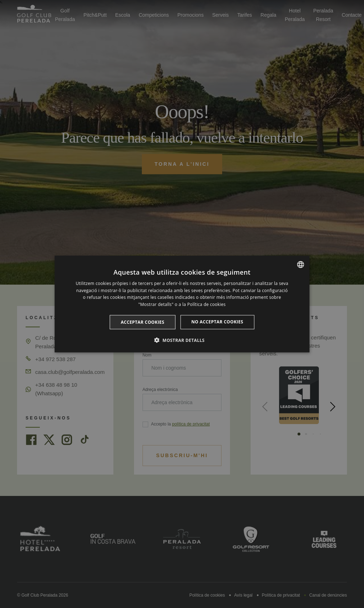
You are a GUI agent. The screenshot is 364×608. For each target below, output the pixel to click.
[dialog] (182, 304)
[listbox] (300, 264)
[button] (182, 340)
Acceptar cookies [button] (143, 322)
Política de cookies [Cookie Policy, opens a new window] (207, 304)
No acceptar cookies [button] (217, 322)
